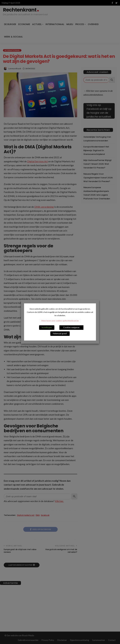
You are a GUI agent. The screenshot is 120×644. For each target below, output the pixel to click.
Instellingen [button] (47, 328)
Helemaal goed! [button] (60, 334)
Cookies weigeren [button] (71, 328)
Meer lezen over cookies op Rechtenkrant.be (60, 321)
